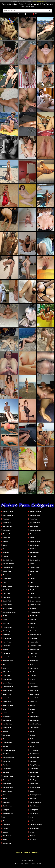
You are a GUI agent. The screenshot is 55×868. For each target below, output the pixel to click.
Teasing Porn (34, 810)
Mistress (33, 709)
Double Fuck (7, 601)
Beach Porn (7, 530)
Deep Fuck (6, 594)
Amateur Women (35, 512)
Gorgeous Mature (35, 635)
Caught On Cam (8, 560)
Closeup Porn (34, 567)
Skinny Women (35, 787)
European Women (36, 605)
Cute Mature (7, 590)
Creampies (33, 575)
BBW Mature (34, 526)
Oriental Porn (7, 743)
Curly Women (7, 586)
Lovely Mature (8, 683)
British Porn (34, 549)
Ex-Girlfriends (8, 608)
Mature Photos (35, 698)
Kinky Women (34, 668)
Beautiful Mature (35, 530)
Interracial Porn (8, 661)
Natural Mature (35, 720)
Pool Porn (6, 754)
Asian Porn (33, 519)
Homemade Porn (35, 646)
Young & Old (7, 843)
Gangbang (6, 631)
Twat (4, 821)
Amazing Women (8, 515)
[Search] (28, 11)
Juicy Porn (6, 668)
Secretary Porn (8, 780)
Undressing (7, 825)
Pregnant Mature (8, 758)
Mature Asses (7, 690)
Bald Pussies (7, 523)
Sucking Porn (7, 806)
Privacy (27, 863)
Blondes (33, 538)
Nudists (5, 731)
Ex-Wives (33, 608)
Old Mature (7, 735)
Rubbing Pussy (8, 776)
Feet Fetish (33, 616)
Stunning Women (35, 802)
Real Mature (7, 769)
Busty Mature (34, 553)
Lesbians (33, 676)
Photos (36, 14)
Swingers (6, 810)
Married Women (8, 687)
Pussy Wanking (35, 765)
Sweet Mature (34, 806)
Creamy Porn (7, 579)
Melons (32, 705)
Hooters (6, 649)
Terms (16, 863)
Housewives (7, 657)
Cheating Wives (35, 560)
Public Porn (34, 761)
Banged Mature (35, 523)
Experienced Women (10, 612)
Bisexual (33, 534)
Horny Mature (34, 649)
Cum (4, 582)
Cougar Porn (34, 571)
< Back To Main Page (27, 6)
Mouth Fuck (7, 717)
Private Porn (7, 761)
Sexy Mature (7, 784)
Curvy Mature (34, 586)
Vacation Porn (34, 828)
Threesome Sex (8, 813)
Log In (44, 1)
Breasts (5, 549)
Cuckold (33, 579)
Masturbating (34, 687)
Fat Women (7, 616)
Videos (28, 14)
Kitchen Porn (7, 672)
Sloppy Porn (34, 791)
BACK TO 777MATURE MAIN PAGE (27, 852)
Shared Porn (34, 784)
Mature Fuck (7, 694)
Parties (32, 746)
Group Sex (33, 638)
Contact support (36, 863)
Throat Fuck (34, 813)
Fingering (33, 620)
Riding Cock (34, 772)
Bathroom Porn (8, 526)
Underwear (33, 821)
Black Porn (7, 538)
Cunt (31, 582)
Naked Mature (34, 717)
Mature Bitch (34, 690)
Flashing (33, 623)
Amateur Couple (8, 512)
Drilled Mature (8, 605)
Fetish (5, 620)
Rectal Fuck (34, 769)
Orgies (32, 739)
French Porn (34, 627)
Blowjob (6, 541)
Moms (5, 713)
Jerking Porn (34, 661)
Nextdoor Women (35, 724)
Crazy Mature (7, 575)
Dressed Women (35, 601)
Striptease (6, 802)
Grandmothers (8, 638)
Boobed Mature (35, 541)
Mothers (33, 713)
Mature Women (8, 705)
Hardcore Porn (35, 642)
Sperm (5, 799)
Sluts (5, 795)
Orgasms (6, 739)
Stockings (33, 799)
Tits (4, 817)
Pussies (6, 765)
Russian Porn (34, 776)
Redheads (6, 772)
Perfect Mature (35, 750)
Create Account (37, 1)
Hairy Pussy (7, 642)
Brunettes (6, 553)
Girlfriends (6, 635)
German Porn (34, 631)
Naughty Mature (8, 724)
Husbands (33, 657)
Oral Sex (33, 735)
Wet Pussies (7, 836)
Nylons (32, 731)
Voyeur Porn (34, 832)
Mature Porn (7, 702)
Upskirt (5, 828)
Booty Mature (34, 545)
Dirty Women (7, 597)
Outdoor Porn (34, 743)
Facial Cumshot (35, 612)
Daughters (33, 590)
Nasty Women (7, 720)
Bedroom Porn (8, 534)
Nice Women (7, 728)
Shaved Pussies (8, 787)
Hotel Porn (33, 653)
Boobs (5, 545)
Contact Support (27, 860)
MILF (5, 709)
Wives (5, 840)
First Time (6, 623)
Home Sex (6, 646)
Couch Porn (7, 571)
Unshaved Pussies (36, 825)
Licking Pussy (8, 679)
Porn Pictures (34, 754)
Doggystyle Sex (35, 597)
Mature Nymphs (8, 698)
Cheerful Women (8, 564)
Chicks (32, 564)
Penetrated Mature (9, 750)
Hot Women (7, 653)
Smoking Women (35, 795)
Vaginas (6, 832)
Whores (32, 836)
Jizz (4, 664)
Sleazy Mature (8, 791)
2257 (21, 863)
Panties (5, 746)
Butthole (6, 556)
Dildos (32, 594)
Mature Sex (33, 702)
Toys (31, 817)
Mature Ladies (34, 694)
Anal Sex (6, 519)
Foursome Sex (8, 627)
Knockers (33, 672)
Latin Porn (6, 676)
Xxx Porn (33, 840)
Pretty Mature (34, 758)
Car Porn (33, 556)
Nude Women (34, 728)
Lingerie (33, 679)
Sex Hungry (34, 780)
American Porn (35, 515)
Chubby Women (8, 567)
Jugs (31, 664)
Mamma (32, 683)
